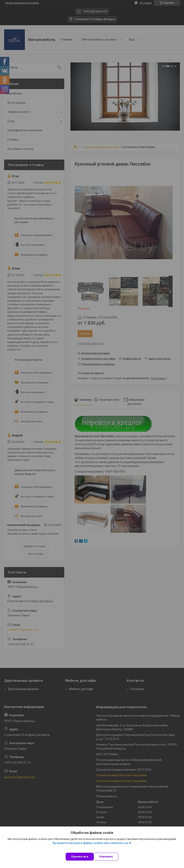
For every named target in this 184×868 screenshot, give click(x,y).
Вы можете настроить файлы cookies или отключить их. (91, 843)
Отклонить (106, 857)
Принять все (80, 857)
